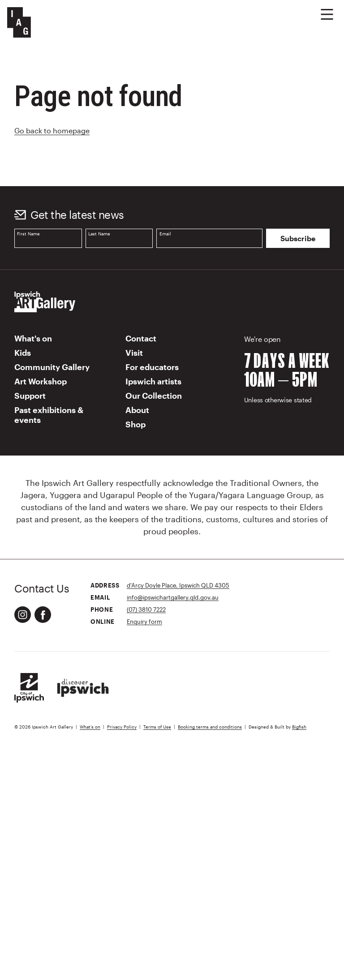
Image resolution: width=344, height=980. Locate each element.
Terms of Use (157, 727)
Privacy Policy (122, 727)
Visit (134, 353)
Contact (141, 338)
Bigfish (299, 727)
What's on (33, 338)
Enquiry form (144, 621)
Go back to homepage (52, 130)
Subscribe (298, 238)
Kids (23, 353)
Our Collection (154, 396)
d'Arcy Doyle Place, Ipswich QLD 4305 (178, 585)
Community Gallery (52, 367)
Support (30, 396)
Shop (135, 424)
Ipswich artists (153, 381)
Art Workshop (41, 381)
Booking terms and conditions (210, 727)
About (137, 410)
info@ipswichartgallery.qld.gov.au (173, 597)
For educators (152, 367)
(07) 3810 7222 (146, 609)
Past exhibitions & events (49, 415)
